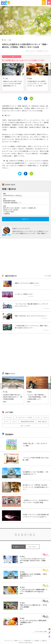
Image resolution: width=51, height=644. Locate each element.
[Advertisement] (25, 256)
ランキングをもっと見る (41, 631)
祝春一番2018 (42, 421)
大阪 (5, 40)
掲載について (18, 641)
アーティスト (8, 417)
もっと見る (48, 275)
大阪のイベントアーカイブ (21, 228)
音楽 (10, 40)
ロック (15, 421)
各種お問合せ (28, 641)
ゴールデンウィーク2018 (24, 417)
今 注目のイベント (18, 547)
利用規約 (37, 641)
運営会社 (44, 641)
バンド (37, 417)
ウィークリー (33, 547)
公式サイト (25, 219)
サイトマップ (8, 641)
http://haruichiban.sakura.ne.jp (43, 36)
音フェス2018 (25, 426)
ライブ (6, 421)
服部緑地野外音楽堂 (27, 421)
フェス (45, 417)
